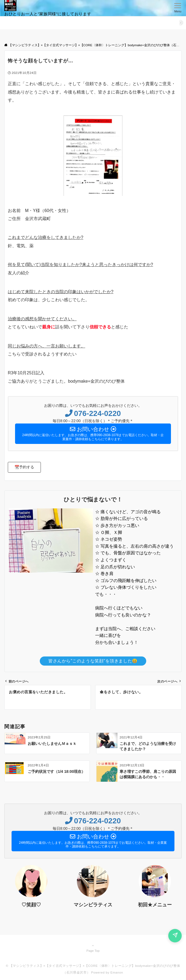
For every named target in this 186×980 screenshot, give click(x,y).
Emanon (117, 972)
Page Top (93, 948)
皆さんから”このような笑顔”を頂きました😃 (93, 661)
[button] (24, 467)
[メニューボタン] (178, 8)
